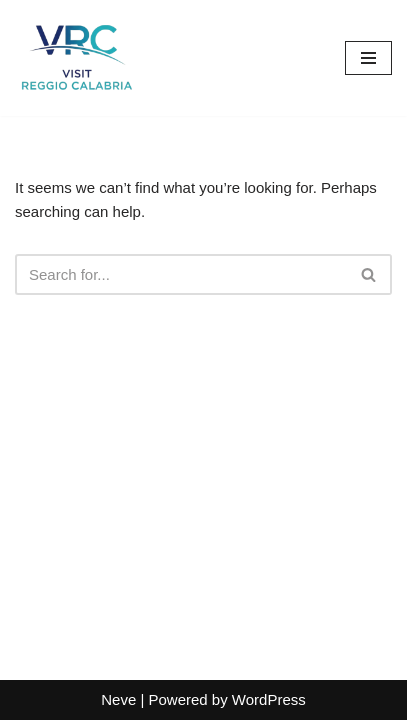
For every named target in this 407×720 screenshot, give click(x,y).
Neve (118, 699)
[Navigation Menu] (368, 58)
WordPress (269, 699)
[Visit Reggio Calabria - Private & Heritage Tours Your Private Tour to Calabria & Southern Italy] (75, 58)
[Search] (181, 274)
